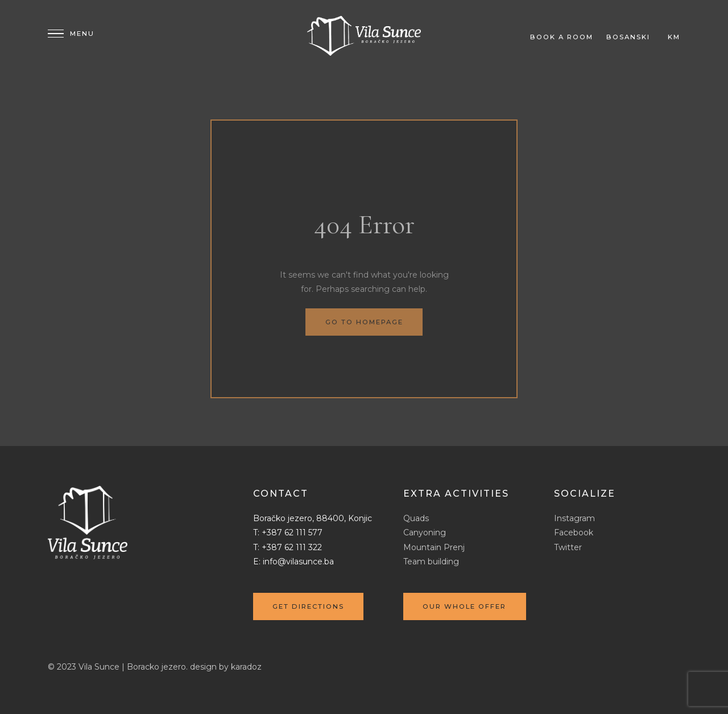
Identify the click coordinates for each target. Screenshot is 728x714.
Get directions (308, 606)
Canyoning (425, 533)
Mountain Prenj (434, 547)
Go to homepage (364, 322)
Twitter (568, 547)
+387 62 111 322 (292, 547)
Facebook (574, 533)
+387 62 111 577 (292, 533)
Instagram (574, 518)
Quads (416, 518)
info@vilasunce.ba (298, 562)
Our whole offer (464, 606)
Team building (431, 562)
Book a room (562, 37)
